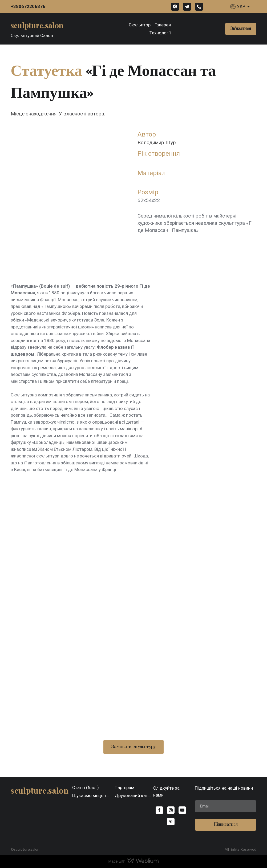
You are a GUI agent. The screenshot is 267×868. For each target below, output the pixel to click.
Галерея (163, 25)
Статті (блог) (86, 787)
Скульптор (140, 25)
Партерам (124, 787)
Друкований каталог (134, 795)
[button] (175, 7)
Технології (160, 33)
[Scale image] (133, 592)
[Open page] (37, 25)
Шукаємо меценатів (92, 795)
